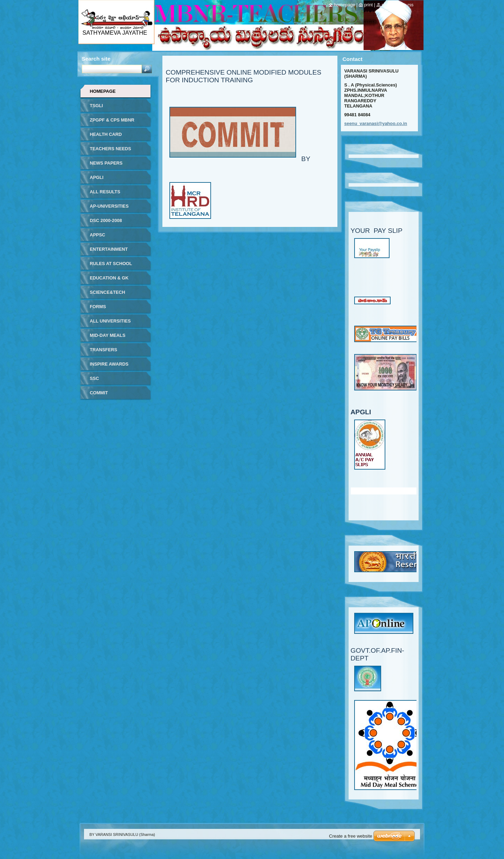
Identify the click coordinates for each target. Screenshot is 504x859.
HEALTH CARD (106, 134)
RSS (410, 5)
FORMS (98, 307)
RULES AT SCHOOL (111, 264)
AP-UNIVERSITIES (109, 206)
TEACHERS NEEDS (111, 149)
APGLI (97, 177)
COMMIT (99, 393)
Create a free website (351, 836)
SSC (94, 378)
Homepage (103, 91)
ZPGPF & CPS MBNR (112, 120)
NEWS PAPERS (106, 163)
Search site (96, 59)
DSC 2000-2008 (106, 220)
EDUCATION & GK (109, 278)
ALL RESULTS (105, 192)
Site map (390, 5)
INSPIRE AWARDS (109, 364)
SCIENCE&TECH (108, 292)
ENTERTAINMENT (109, 249)
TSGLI (97, 106)
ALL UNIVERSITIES (110, 321)
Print (368, 5)
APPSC (98, 235)
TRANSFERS (104, 350)
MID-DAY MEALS (108, 335)
